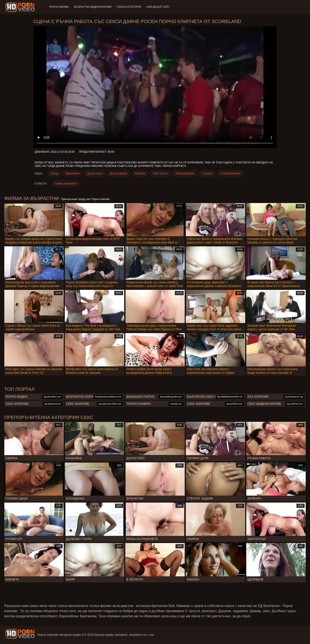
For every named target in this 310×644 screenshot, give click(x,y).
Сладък (207, 173)
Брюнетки (72, 173)
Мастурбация (185, 173)
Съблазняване (230, 173)
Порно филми (59, 7)
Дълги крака (119, 173)
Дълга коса (95, 173)
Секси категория (129, 7)
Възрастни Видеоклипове (93, 7)
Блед (54, 173)
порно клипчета (66, 183)
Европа (140, 173)
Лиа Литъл (160, 173)
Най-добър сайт (158, 7)
